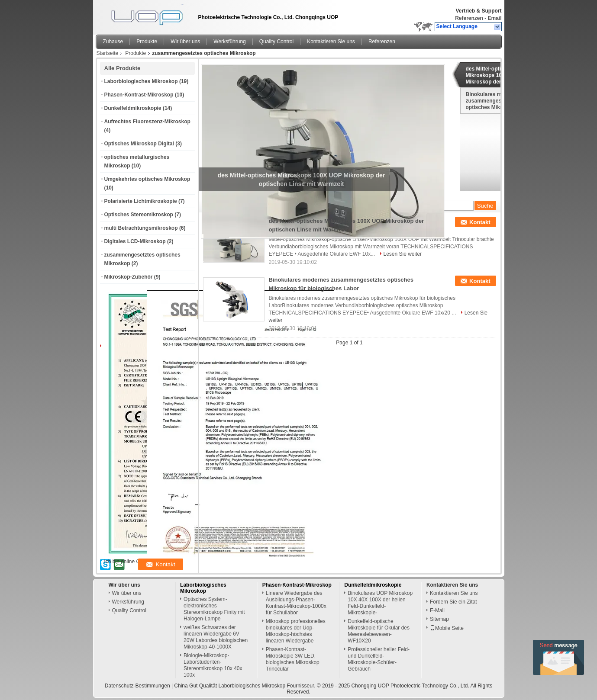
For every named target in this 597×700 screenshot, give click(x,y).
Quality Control (276, 42)
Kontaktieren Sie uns (331, 42)
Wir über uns (185, 42)
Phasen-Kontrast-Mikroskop (139, 95)
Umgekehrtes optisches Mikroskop (147, 179)
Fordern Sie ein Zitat (453, 602)
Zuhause (113, 42)
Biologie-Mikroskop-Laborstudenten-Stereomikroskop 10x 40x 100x (213, 665)
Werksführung (229, 42)
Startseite (108, 53)
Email (494, 18)
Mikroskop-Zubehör (129, 277)
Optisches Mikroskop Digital (139, 144)
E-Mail (437, 610)
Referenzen (469, 18)
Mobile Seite (447, 628)
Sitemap (439, 619)
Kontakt (480, 222)
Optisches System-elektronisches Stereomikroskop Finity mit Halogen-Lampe (214, 609)
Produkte (147, 42)
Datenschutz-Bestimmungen (137, 686)
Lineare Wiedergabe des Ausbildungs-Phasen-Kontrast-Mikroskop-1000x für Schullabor (296, 603)
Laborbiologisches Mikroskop (141, 81)
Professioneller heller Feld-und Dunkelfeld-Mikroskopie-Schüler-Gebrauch (379, 659)
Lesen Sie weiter (403, 254)
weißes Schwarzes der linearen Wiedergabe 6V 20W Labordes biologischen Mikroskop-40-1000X (216, 637)
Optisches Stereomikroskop (139, 215)
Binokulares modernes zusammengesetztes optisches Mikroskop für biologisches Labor (496, 101)
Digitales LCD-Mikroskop (135, 241)
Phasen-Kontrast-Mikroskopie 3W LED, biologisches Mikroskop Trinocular (293, 659)
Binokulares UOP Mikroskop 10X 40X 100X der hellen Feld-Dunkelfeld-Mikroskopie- (380, 603)
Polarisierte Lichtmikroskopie (141, 201)
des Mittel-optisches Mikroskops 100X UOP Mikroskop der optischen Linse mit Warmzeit (497, 75)
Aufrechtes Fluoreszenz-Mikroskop (147, 122)
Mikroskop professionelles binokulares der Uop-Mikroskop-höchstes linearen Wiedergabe (296, 631)
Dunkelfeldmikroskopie (133, 108)
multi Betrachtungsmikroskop (141, 228)
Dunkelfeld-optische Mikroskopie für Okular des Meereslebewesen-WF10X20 (379, 631)
